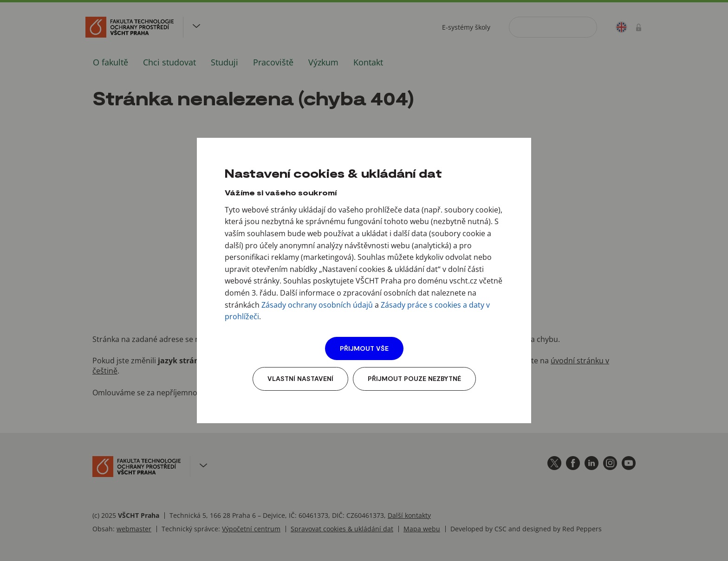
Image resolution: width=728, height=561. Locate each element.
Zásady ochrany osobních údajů (317, 305)
